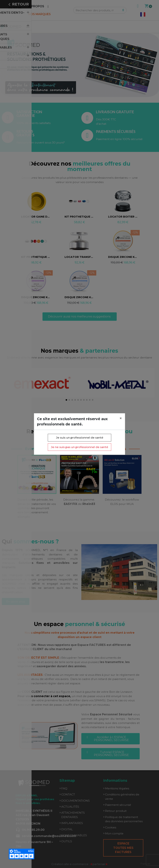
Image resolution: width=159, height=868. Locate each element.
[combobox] (145, 864)
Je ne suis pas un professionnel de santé (79, 447)
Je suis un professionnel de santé (80, 438)
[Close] (121, 418)
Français (145, 864)
